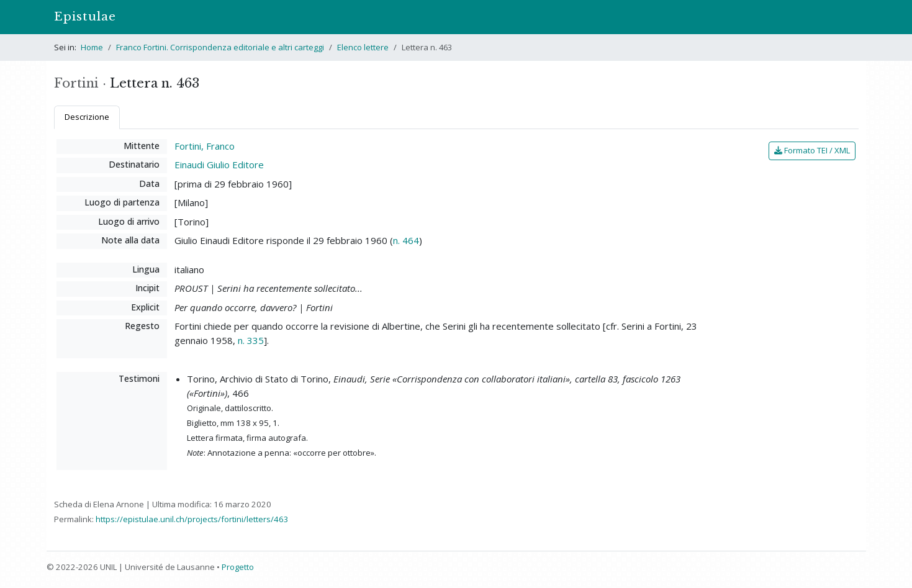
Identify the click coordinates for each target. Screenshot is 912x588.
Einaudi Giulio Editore (219, 165)
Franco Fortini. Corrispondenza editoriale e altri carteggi (220, 47)
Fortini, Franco (205, 146)
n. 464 (406, 240)
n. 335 (251, 340)
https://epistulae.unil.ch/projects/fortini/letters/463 (192, 519)
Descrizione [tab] (87, 117)
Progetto (238, 567)
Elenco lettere (363, 47)
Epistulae (85, 16)
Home (92, 47)
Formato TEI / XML (812, 150)
